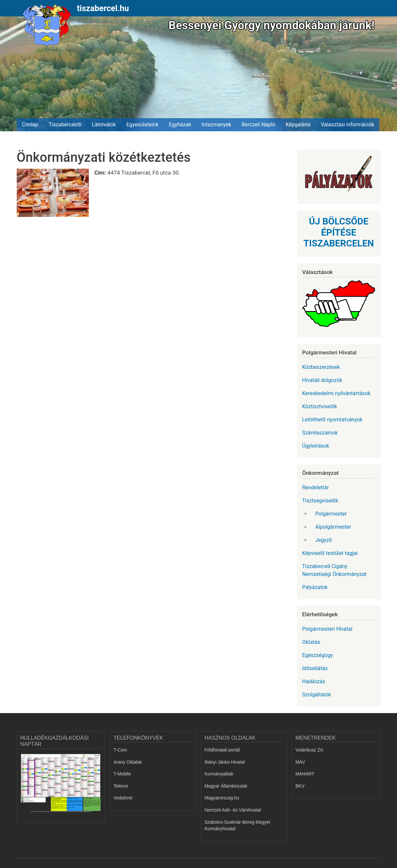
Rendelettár (316, 487)
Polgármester (331, 514)
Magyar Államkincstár (226, 786)
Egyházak (180, 125)
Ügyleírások (316, 446)
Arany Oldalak (128, 762)
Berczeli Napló (258, 125)
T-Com (120, 750)
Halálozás (314, 681)
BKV (300, 786)
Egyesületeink (142, 125)
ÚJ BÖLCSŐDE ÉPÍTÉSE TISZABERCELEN (338, 232)
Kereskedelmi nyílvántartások (337, 393)
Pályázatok (315, 587)
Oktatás (311, 642)
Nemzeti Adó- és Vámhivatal (233, 810)
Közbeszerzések (321, 367)
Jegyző (324, 540)
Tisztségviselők (320, 501)
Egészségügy (318, 655)
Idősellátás (315, 668)
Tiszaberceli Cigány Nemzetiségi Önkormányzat (334, 570)
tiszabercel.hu (103, 8)
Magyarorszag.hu (222, 798)
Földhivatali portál (222, 750)
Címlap (30, 125)
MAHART (305, 774)
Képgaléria (298, 125)
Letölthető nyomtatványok (332, 420)
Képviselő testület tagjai (330, 553)
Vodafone (123, 798)
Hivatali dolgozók (322, 380)
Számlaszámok (320, 433)
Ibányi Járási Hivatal (225, 762)
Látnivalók (104, 125)
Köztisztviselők (320, 406)
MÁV (300, 762)
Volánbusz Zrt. (310, 750)
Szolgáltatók (317, 695)
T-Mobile (122, 774)
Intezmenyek (216, 125)
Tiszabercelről (65, 125)
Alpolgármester (333, 527)
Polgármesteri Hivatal (327, 629)
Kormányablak (219, 774)
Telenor (121, 786)
